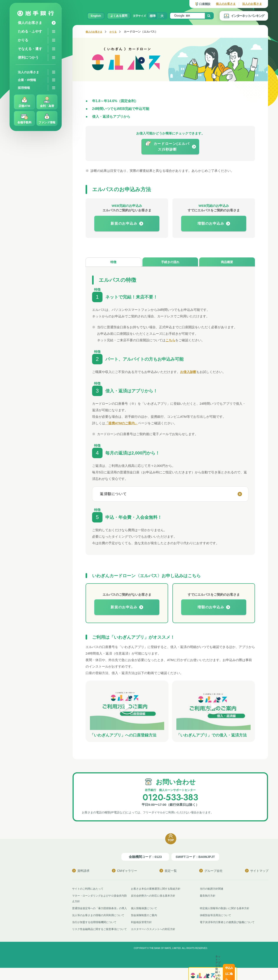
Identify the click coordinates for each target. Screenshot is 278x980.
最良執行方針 (208, 896)
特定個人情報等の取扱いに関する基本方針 (227, 909)
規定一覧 (168, 872)
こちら (170, 341)
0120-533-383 (170, 798)
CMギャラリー (124, 872)
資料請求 (81, 872)
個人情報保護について (145, 909)
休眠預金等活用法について (217, 922)
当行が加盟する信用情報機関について (96, 929)
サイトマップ (257, 872)
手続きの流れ (170, 263)
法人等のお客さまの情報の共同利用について (100, 922)
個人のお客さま (226, 4)
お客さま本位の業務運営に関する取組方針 (158, 890)
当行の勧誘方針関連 (213, 890)
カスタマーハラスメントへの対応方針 (155, 936)
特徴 (113, 263)
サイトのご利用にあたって (89, 890)
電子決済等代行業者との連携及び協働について (229, 929)
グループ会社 (211, 872)
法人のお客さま (252, 4)
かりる (117, 32)
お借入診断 (188, 373)
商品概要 (227, 263)
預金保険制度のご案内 (145, 922)
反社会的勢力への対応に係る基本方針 (155, 896)
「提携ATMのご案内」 (122, 424)
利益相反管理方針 (142, 929)
